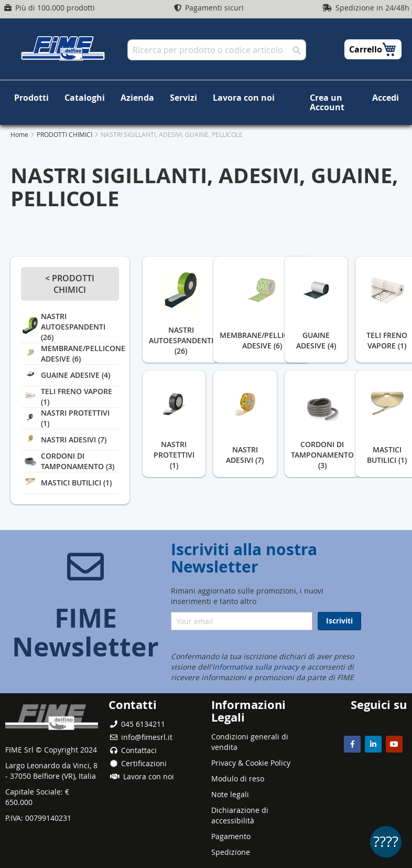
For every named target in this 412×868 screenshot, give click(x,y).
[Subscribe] (339, 621)
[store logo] (63, 48)
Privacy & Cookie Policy (251, 763)
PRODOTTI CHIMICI (65, 125)
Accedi (386, 98)
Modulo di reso (238, 779)
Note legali (230, 794)
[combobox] (217, 50)
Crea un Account (317, 98)
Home (20, 125)
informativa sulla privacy (256, 667)
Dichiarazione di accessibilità (240, 815)
